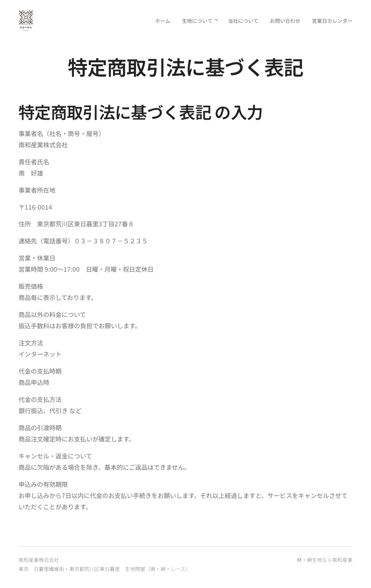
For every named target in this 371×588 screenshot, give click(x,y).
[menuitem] (149, 21)
